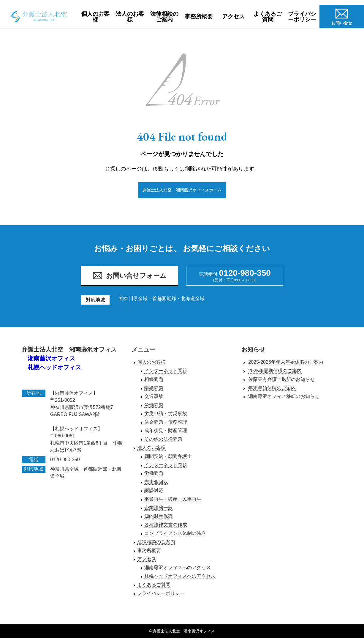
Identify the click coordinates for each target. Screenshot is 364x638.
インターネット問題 (166, 371)
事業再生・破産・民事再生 (173, 499)
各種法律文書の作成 (166, 525)
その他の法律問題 (163, 439)
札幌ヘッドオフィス (54, 367)
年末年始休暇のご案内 (272, 388)
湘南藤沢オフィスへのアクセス (178, 568)
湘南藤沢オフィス (51, 358)
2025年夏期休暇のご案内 (275, 371)
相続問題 (154, 379)
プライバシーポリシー (302, 17)
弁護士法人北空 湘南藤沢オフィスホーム (182, 190)
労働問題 (154, 405)
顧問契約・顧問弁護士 (168, 456)
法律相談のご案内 (164, 17)
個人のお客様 (95, 17)
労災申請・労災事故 (166, 413)
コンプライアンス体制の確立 (175, 534)
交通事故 (154, 397)
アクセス (233, 16)
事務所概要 (199, 16)
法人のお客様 (130, 17)
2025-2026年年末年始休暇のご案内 (286, 362)
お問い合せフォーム (129, 276)
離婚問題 (154, 388)
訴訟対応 (154, 491)
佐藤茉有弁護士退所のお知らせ (281, 379)
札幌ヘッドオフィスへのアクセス (180, 576)
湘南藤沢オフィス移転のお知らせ (284, 397)
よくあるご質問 (268, 17)
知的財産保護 (159, 516)
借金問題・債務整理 (166, 422)
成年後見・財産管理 (166, 431)
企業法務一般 (159, 508)
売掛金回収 (156, 482)
